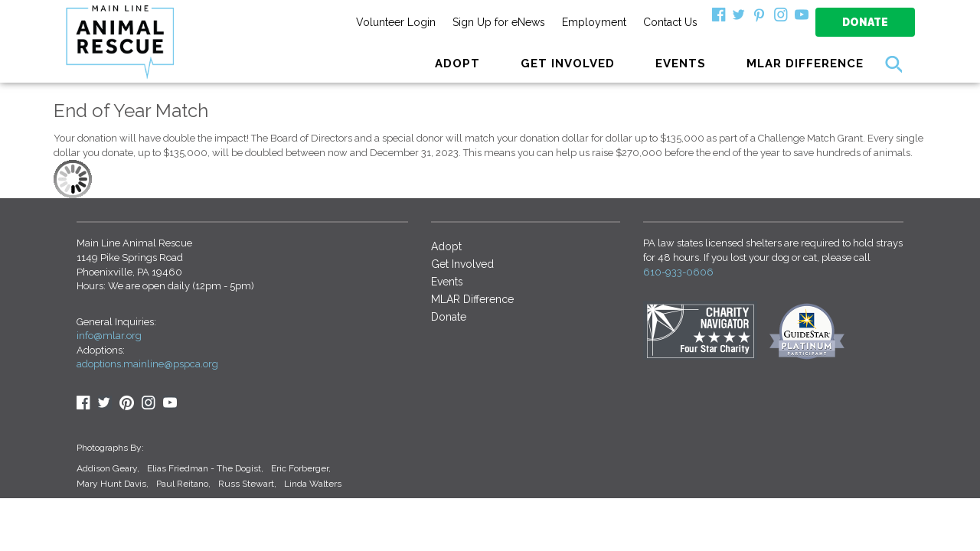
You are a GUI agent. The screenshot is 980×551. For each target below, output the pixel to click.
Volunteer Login (396, 22)
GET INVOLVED (568, 64)
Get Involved (462, 264)
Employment (594, 22)
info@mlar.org (109, 336)
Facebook (83, 403)
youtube (170, 403)
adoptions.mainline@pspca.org (147, 364)
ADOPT (457, 64)
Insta (149, 403)
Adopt (446, 246)
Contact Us (670, 22)
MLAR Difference (805, 64)
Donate (865, 22)
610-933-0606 (678, 272)
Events (681, 64)
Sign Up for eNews (499, 22)
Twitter (105, 403)
